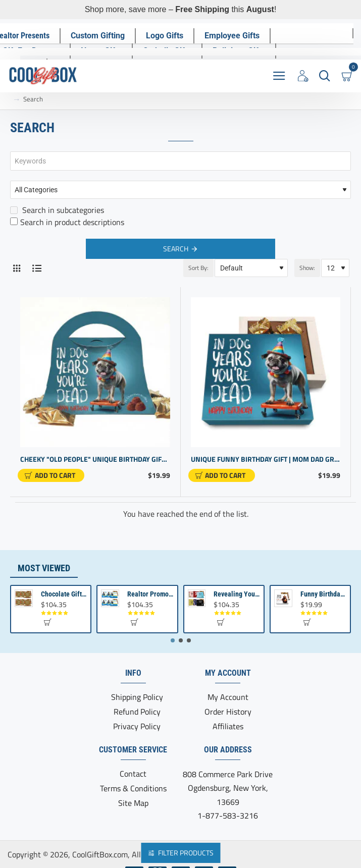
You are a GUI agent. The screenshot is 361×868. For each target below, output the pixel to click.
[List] (37, 268)
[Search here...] (324, 76)
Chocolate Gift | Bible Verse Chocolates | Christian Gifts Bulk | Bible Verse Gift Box (64, 594)
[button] (51, 475)
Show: (307, 268)
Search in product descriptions (67, 222)
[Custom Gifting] (98, 36)
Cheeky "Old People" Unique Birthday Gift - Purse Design (95, 459)
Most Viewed (44, 568)
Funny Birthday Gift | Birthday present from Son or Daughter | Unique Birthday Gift (323, 594)
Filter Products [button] (186, 853)
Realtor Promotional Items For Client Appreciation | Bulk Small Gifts (150, 594)
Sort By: (198, 268)
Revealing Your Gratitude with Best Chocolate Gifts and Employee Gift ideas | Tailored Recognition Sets (237, 594)
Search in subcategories (57, 210)
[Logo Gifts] (165, 36)
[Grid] (16, 268)
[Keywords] (180, 161)
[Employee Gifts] (232, 36)
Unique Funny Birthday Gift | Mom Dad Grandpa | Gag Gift (266, 459)
